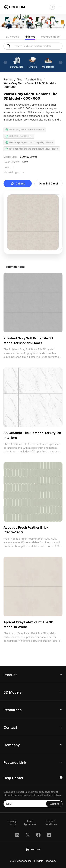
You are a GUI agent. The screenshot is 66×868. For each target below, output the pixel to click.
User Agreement (30, 823)
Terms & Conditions (51, 823)
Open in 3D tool (48, 184)
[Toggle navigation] (60, 7)
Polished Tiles (34, 79)
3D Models (12, 37)
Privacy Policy (12, 823)
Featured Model (51, 37)
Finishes (30, 37)
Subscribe (54, 804)
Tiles (19, 79)
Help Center (14, 778)
